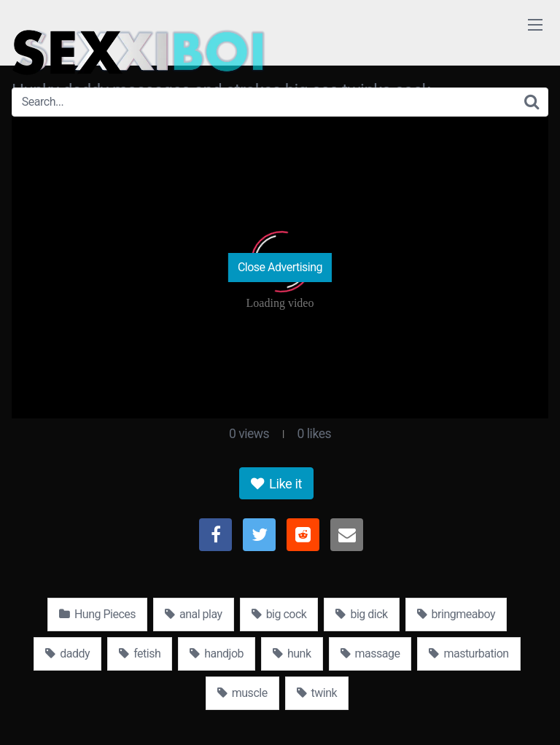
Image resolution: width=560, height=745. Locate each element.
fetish (140, 654)
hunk (292, 654)
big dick (361, 614)
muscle (242, 693)
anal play (194, 614)
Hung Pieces (97, 614)
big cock (279, 614)
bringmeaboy (456, 614)
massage (370, 654)
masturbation (468, 654)
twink (317, 693)
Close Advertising (280, 267)
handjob (217, 654)
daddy (67, 654)
